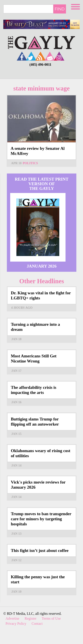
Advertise (12, 618)
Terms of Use (51, 618)
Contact (37, 624)
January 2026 (42, 266)
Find (60, 9)
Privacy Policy (16, 624)
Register (30, 618)
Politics (30, 163)
